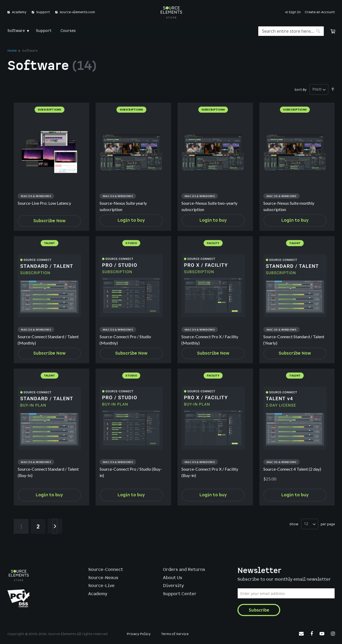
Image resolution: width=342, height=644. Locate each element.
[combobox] (291, 31)
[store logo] (171, 12)
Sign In (295, 12)
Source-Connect (106, 570)
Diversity (173, 586)
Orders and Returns (184, 570)
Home (12, 51)
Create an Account (320, 12)
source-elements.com (77, 12)
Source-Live (101, 586)
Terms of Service (175, 634)
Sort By (301, 90)
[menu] (171, 31)
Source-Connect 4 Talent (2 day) (292, 469)
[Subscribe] (259, 610)
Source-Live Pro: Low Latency (44, 203)
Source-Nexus (103, 578)
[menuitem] (17, 31)
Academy (19, 12)
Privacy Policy (139, 634)
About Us (173, 578)
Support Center (180, 594)
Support (43, 12)
